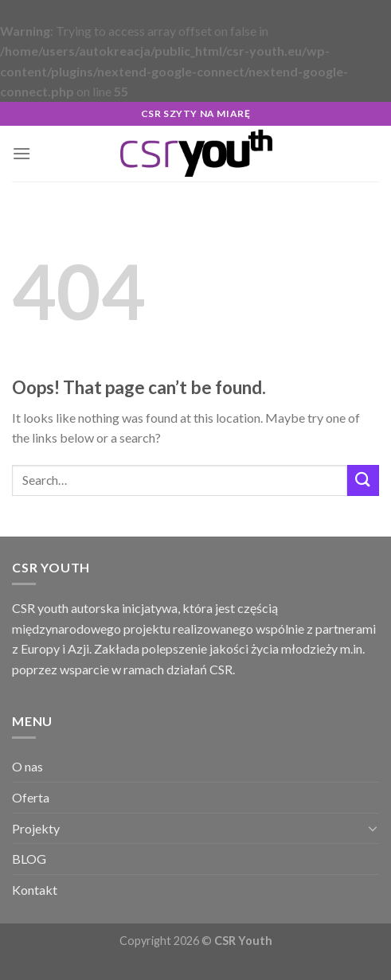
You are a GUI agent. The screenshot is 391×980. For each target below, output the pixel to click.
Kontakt (35, 890)
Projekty (36, 828)
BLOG (29, 859)
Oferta (31, 797)
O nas (27, 766)
